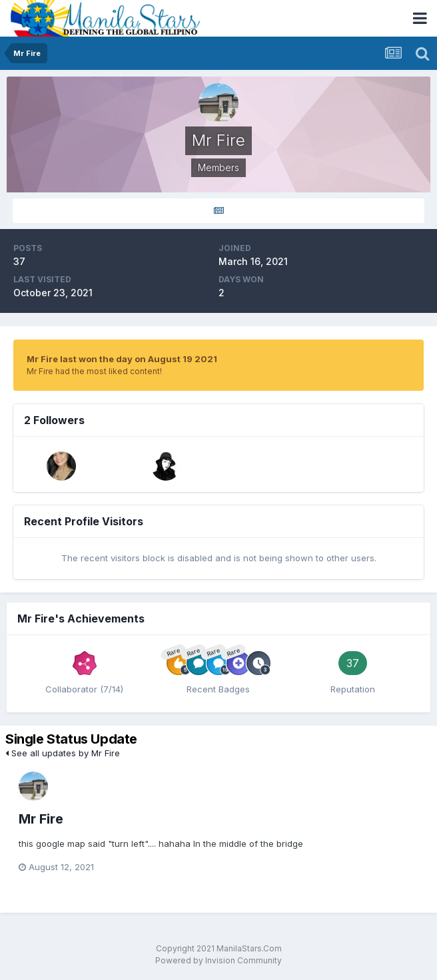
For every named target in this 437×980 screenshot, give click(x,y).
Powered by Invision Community (218, 960)
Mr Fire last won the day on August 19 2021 (122, 359)
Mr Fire (41, 819)
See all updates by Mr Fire (63, 753)
